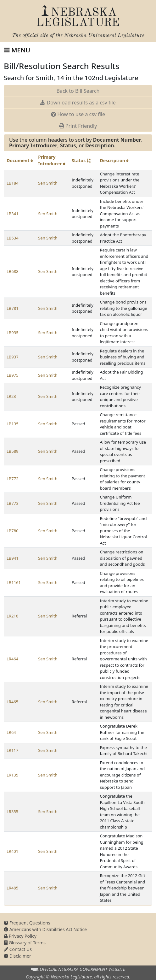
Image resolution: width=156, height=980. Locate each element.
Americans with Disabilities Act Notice (45, 929)
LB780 (13, 531)
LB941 (13, 558)
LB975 (13, 375)
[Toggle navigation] (17, 50)
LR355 (12, 812)
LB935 (13, 333)
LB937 (13, 357)
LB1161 (14, 582)
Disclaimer (17, 956)
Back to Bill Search (78, 91)
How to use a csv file (78, 114)
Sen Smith (48, 183)
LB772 (13, 479)
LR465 (12, 702)
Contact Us (18, 949)
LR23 (11, 396)
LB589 (13, 451)
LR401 (12, 851)
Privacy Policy (20, 936)
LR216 (12, 616)
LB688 (13, 271)
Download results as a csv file (78, 103)
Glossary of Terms (25, 943)
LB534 (13, 238)
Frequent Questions (27, 923)
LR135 (12, 775)
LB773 (13, 503)
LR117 (12, 750)
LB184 (13, 183)
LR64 (11, 732)
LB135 (13, 424)
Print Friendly (78, 126)
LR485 (12, 888)
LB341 (13, 214)
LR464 (12, 659)
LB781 (13, 308)
